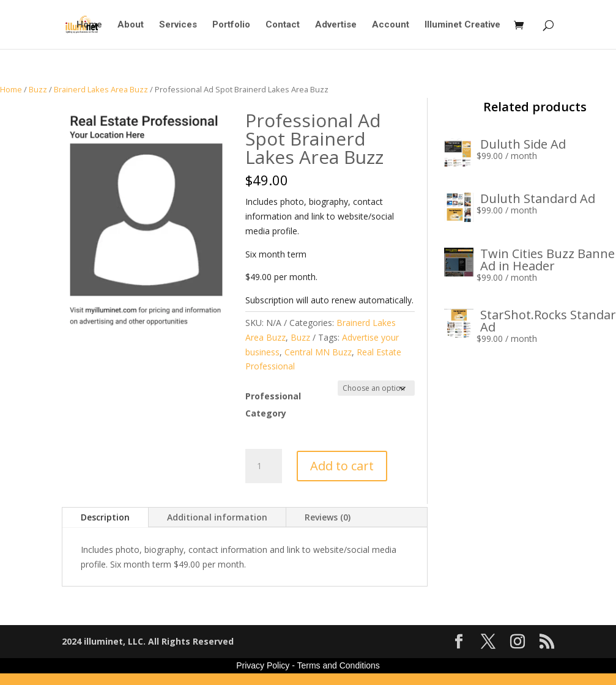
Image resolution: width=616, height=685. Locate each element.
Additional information (217, 517)
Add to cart (342, 466)
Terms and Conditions (338, 665)
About (131, 25)
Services (178, 25)
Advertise (336, 25)
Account (391, 25)
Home (89, 25)
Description (105, 517)
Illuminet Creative (462, 25)
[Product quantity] (264, 466)
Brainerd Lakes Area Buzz (101, 89)
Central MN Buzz (318, 352)
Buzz (38, 89)
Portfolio (231, 25)
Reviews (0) (328, 517)
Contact (283, 25)
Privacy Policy (263, 665)
